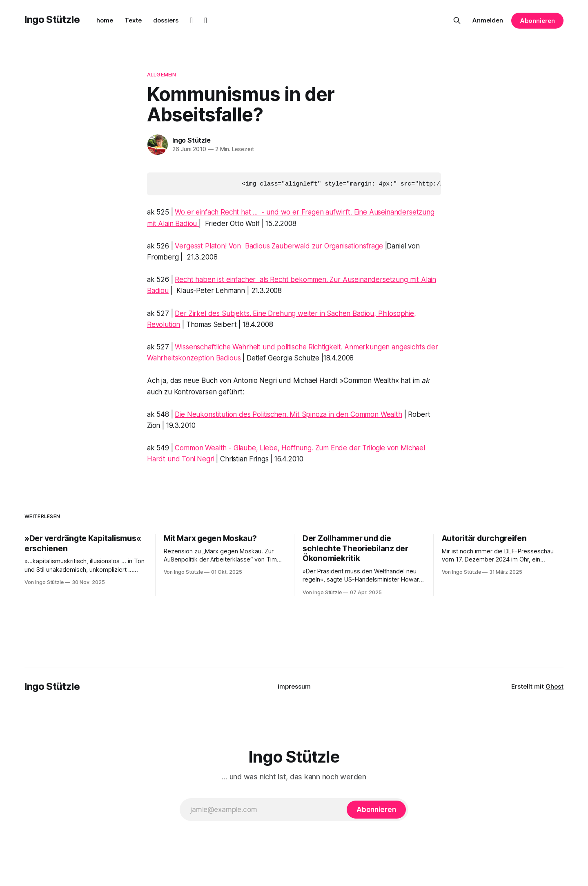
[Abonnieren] (376, 809)
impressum (294, 686)
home (105, 20)
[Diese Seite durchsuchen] (457, 20)
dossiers (166, 20)
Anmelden (488, 20)
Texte (133, 20)
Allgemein (161, 74)
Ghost (555, 686)
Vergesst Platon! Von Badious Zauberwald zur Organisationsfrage (279, 246)
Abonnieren (537, 21)
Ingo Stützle (52, 19)
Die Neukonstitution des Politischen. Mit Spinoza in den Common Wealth (288, 414)
